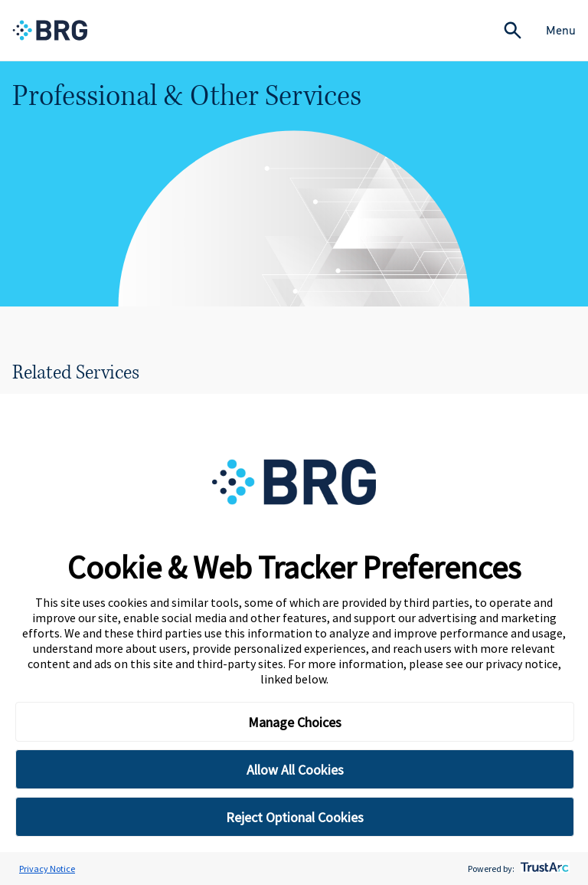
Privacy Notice (47, 869)
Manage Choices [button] (295, 722)
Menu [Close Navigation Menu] (561, 30)
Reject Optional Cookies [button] (295, 817)
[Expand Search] (513, 30)
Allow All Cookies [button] (295, 770)
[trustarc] (543, 869)
